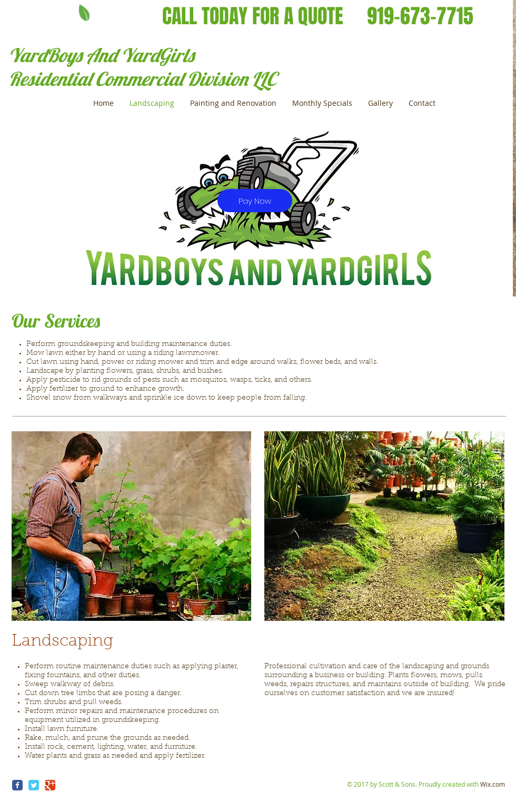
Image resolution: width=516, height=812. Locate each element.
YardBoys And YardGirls (101, 55)
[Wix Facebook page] (17, 785)
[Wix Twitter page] (34, 785)
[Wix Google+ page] (50, 785)
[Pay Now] (255, 201)
